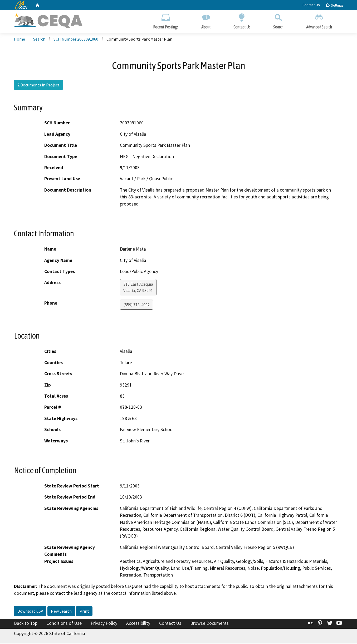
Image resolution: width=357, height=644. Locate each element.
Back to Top (26, 624)
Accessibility (138, 624)
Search (278, 20)
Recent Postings (166, 20)
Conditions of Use (64, 624)
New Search (61, 612)
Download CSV (30, 612)
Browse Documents (209, 624)
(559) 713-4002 (136, 305)
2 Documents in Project (38, 86)
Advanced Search (319, 20)
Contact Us (311, 5)
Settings (334, 5)
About (206, 20)
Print (84, 612)
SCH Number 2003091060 (76, 40)
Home (19, 40)
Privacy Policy (104, 624)
